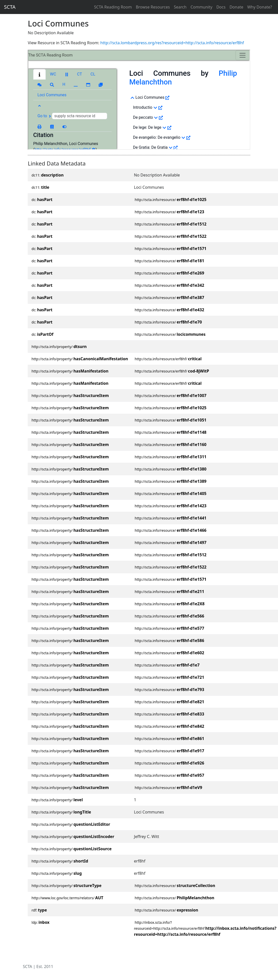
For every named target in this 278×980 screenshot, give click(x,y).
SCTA (10, 7)
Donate (236, 7)
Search (180, 7)
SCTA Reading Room (113, 7)
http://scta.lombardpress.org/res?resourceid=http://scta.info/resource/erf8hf (172, 43)
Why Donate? (260, 7)
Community (202, 7)
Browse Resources (153, 7)
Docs (221, 7)
